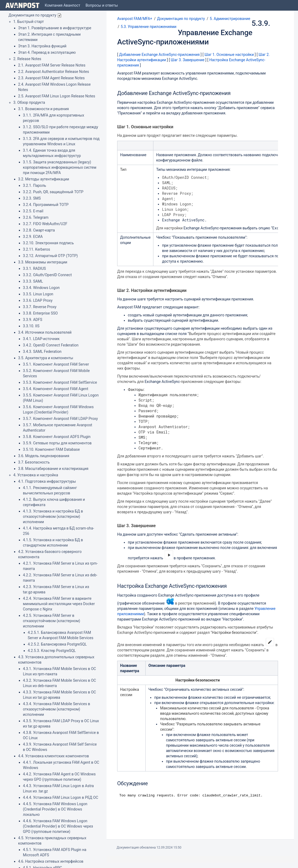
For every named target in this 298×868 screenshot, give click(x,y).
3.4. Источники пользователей (45, 332)
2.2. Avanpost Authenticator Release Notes (54, 72)
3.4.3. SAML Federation (42, 352)
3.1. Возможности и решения (43, 109)
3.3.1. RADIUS (34, 268)
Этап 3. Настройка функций (42, 46)
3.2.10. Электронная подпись (48, 243)
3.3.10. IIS (31, 326)
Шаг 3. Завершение (188, 60)
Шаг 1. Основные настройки (229, 55)
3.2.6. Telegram (36, 217)
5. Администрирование (230, 19)
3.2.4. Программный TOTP (46, 205)
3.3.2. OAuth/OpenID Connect (47, 275)
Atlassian (149, 859)
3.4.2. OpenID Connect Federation (51, 345)
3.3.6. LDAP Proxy (38, 300)
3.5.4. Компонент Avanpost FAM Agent (56, 389)
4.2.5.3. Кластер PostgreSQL (52, 651)
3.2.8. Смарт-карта (39, 230)
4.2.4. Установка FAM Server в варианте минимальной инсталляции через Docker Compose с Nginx (59, 604)
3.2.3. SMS (32, 198)
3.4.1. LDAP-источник (41, 339)
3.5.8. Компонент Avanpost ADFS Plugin (57, 437)
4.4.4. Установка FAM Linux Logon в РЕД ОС (61, 797)
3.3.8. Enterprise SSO (40, 313)
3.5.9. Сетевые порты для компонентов (57, 443)
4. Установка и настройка (36, 475)
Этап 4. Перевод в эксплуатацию (47, 52)
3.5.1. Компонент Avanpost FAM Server (56, 364)
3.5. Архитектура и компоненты (46, 358)
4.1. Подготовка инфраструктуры (47, 481)
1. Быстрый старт (29, 22)
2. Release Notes (27, 59)
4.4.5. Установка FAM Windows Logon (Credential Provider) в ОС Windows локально (55, 809)
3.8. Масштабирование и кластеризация (53, 469)
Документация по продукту (32, 15)
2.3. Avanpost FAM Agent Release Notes (51, 78)
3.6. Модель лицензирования (44, 456)
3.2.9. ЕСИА (33, 237)
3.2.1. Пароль (34, 185)
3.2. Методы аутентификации (44, 179)
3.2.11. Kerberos (36, 249)
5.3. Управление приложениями (148, 27)
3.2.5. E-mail (33, 211)
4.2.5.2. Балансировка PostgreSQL (57, 644)
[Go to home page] (22, 5)
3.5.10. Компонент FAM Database (51, 449)
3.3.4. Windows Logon (41, 288)
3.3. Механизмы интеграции (43, 262)
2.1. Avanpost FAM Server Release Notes (52, 65)
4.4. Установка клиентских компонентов (54, 756)
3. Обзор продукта (29, 102)
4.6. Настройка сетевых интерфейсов (51, 861)
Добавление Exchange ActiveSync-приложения (159, 55)
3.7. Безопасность (34, 462)
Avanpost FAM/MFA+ (135, 19)
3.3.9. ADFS (33, 320)
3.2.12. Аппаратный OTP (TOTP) (50, 256)
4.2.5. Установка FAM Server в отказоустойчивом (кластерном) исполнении (52, 621)
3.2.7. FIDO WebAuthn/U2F (45, 224)
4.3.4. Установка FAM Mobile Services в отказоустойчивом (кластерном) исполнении (56, 709)
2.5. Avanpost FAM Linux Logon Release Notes (57, 96)
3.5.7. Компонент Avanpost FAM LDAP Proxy (60, 419)
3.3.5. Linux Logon (38, 294)
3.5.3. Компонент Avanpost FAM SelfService (60, 382)
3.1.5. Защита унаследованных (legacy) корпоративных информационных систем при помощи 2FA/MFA (60, 167)
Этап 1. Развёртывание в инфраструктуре (55, 28)
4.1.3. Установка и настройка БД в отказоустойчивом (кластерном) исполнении (53, 516)
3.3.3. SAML (33, 281)
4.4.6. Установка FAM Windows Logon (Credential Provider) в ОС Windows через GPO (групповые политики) (58, 826)
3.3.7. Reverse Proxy (40, 307)
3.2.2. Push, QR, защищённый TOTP (53, 192)
